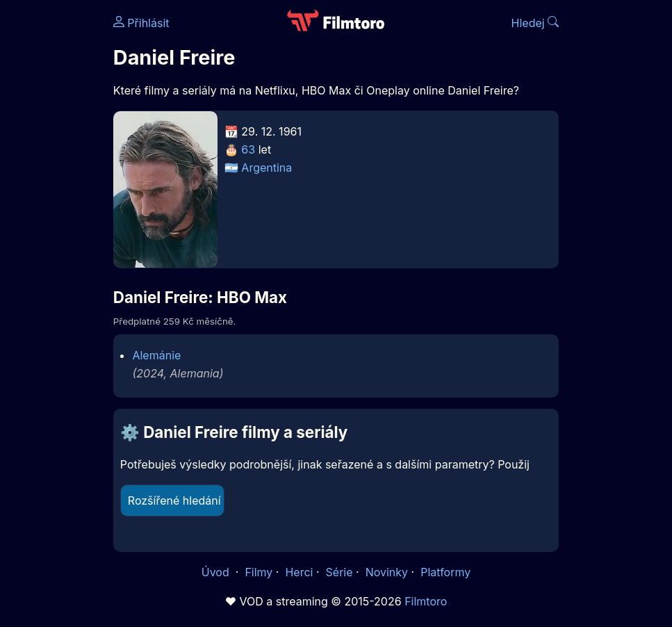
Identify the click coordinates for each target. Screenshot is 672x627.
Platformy (445, 572)
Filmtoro (426, 601)
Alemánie (156, 355)
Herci (299, 572)
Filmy (259, 572)
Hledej (535, 23)
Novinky (387, 572)
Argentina (267, 168)
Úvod (217, 572)
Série (339, 572)
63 (248, 149)
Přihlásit (141, 23)
